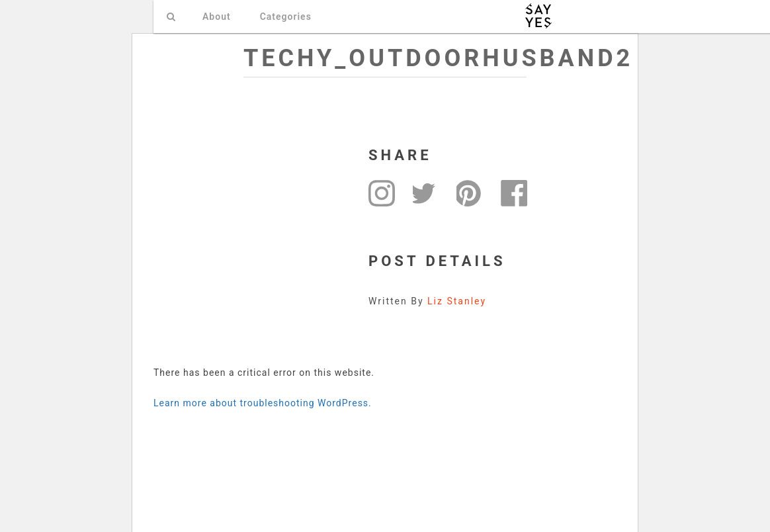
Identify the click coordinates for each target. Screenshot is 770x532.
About (217, 17)
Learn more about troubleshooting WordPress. (263, 403)
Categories (286, 17)
